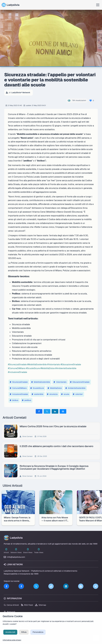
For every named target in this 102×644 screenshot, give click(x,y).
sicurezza (52, 394)
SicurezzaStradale (19, 382)
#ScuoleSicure (33, 368)
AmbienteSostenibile (75, 388)
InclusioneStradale (19, 394)
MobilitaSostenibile (41, 382)
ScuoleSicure (37, 388)
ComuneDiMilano (18, 388)
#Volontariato (54, 364)
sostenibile (38, 394)
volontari (78, 394)
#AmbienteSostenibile (66, 368)
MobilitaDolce (55, 388)
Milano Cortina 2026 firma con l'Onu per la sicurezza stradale (54, 426)
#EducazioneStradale (71, 364)
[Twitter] (36, 586)
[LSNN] (81, 586)
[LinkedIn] (66, 586)
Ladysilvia (10, 5)
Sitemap (41, 605)
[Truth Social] (96, 586)
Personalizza (38, 636)
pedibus (27, 400)
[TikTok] (51, 586)
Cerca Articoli (11, 605)
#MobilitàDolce (48, 368)
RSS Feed (27, 605)
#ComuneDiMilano (17, 368)
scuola (65, 394)
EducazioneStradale (80, 382)
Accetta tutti (10, 636)
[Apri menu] (98, 5)
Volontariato (60, 382)
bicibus (14, 400)
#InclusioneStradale (18, 372)
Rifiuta (24, 636)
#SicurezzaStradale (17, 364)
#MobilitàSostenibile (37, 364)
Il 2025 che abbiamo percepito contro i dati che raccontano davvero (57, 446)
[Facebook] (6, 586)
